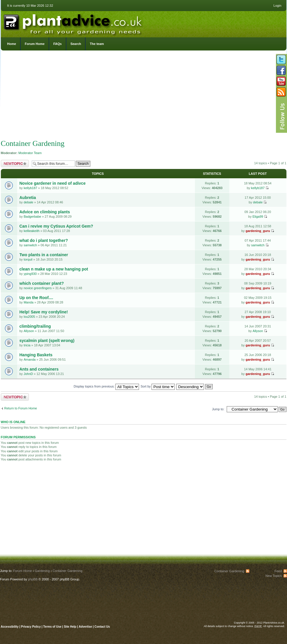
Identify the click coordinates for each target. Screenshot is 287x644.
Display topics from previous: (106, 386)
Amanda (30, 359)
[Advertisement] (144, 96)
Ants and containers (39, 369)
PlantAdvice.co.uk (73, 23)
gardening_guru (258, 231)
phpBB (33, 579)
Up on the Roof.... (36, 298)
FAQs (58, 44)
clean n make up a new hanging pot (54, 269)
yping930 (30, 274)
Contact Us (102, 627)
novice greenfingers (38, 288)
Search (76, 44)
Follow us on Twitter (281, 60)
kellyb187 (30, 188)
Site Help (70, 627)
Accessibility (10, 627)
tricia (27, 345)
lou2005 (29, 317)
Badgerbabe (32, 217)
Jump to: (218, 409)
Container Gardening (33, 143)
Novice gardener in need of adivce (53, 183)
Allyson (29, 331)
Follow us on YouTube (281, 81)
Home (12, 44)
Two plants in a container (44, 255)
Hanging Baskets (36, 355)
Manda (29, 302)
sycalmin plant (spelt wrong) (47, 341)
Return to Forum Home (21, 408)
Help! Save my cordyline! (44, 312)
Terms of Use (52, 627)
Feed (278, 571)
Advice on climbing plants (45, 212)
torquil (28, 259)
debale (28, 202)
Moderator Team (30, 153)
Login (278, 6)
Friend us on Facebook (281, 70)
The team (97, 44)
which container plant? (42, 283)
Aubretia (28, 198)
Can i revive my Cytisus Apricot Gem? (56, 226)
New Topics (274, 576)
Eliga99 (258, 217)
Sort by (158, 386)
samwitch (30, 245)
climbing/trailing (35, 326)
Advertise (85, 627)
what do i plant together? (44, 240)
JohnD (28, 374)
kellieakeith (31, 231)
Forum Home (35, 44)
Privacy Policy (31, 627)
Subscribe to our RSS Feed (281, 92)
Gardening (42, 571)
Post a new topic (15, 164)
